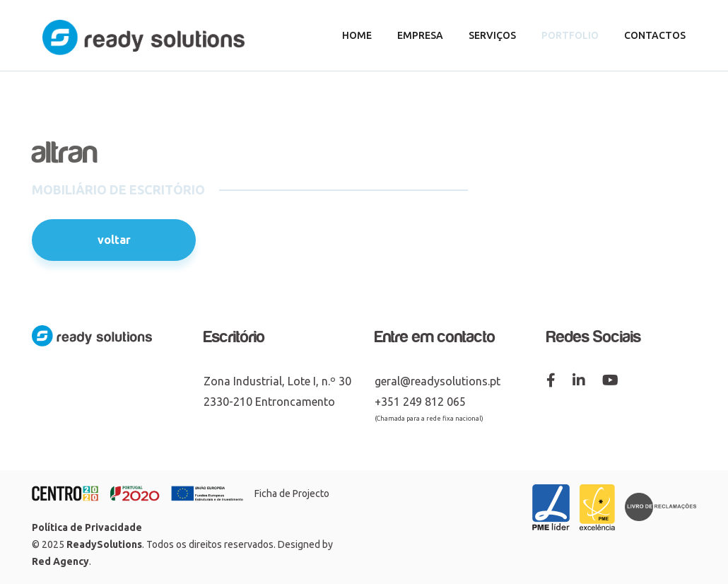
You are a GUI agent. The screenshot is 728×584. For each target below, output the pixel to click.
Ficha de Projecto (292, 494)
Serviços (492, 35)
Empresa (420, 35)
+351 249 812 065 (420, 402)
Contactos (655, 35)
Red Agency (60, 561)
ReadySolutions (104, 544)
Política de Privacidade (87, 527)
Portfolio (570, 35)
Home (357, 35)
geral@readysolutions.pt (438, 381)
